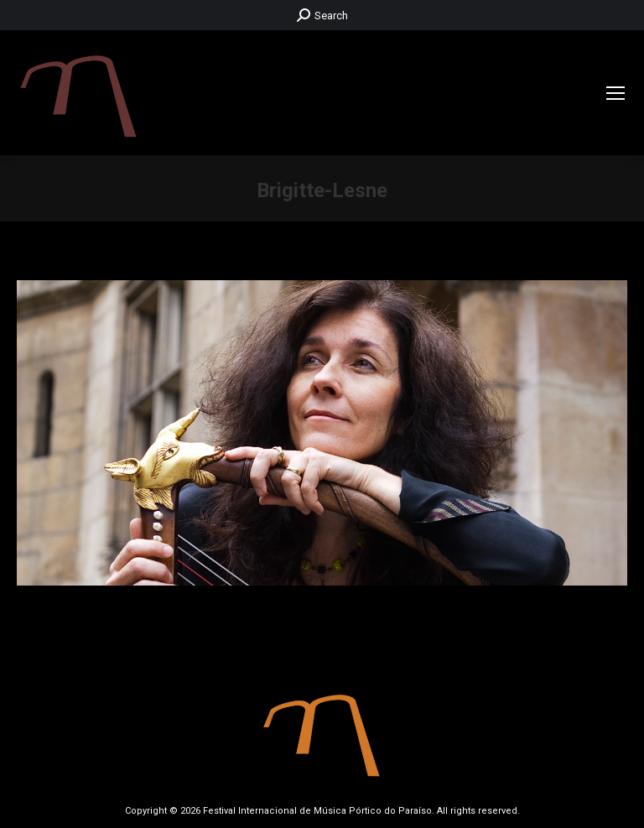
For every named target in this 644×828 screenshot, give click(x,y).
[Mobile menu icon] (615, 93)
